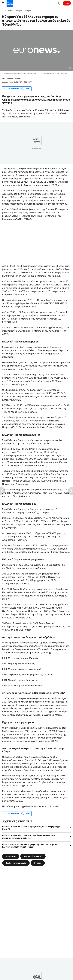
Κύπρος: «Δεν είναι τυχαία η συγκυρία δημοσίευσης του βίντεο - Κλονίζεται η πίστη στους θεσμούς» (31, 846)
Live (67, 3)
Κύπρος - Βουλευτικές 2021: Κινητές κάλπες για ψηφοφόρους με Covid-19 (31, 828)
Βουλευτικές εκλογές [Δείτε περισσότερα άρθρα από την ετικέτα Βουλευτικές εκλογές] (16, 863)
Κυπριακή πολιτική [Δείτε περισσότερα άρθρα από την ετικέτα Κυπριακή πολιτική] (33, 856)
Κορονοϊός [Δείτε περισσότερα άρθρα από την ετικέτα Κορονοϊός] (11, 856)
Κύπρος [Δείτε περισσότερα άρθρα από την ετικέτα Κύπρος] (38, 863)
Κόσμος (19, 11)
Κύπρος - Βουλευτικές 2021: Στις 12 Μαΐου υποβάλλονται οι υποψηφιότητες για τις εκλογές (29, 837)
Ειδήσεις (10, 11)
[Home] (3, 11)
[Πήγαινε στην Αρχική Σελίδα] (10, 3)
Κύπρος (28, 11)
